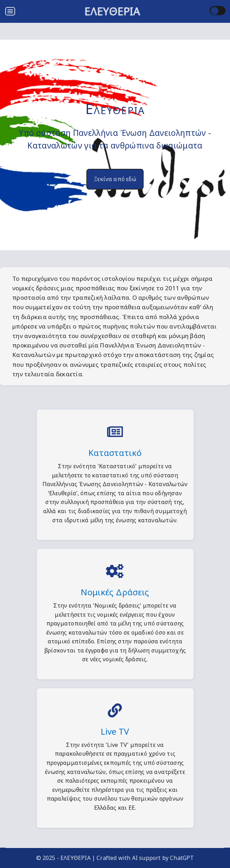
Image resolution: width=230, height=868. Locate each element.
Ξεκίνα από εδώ (115, 179)
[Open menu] (10, 11)
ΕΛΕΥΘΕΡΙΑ (113, 11)
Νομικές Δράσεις (115, 592)
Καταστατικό (115, 453)
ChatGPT (182, 858)
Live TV (115, 731)
